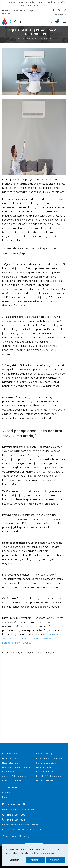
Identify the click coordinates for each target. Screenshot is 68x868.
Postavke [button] (35, 860)
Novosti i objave (30, 38)
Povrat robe (8, 772)
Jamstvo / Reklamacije (14, 776)
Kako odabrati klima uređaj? (51, 759)
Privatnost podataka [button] (45, 853)
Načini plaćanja (10, 763)
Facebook (11, 836)
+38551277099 (12, 10)
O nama (6, 793)
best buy (15, 652)
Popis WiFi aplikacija (47, 772)
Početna (16, 38)
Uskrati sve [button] (15, 860)
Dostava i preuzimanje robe (16, 767)
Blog (5, 797)
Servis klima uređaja (46, 763)
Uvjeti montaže (44, 767)
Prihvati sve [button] (55, 860)
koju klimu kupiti (35, 652)
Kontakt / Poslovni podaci (49, 776)
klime (24, 652)
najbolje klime (51, 652)
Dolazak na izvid (44, 780)
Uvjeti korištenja (10, 759)
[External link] (54, 10)
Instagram (28, 836)
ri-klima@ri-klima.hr (28, 825)
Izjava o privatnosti (12, 780)
